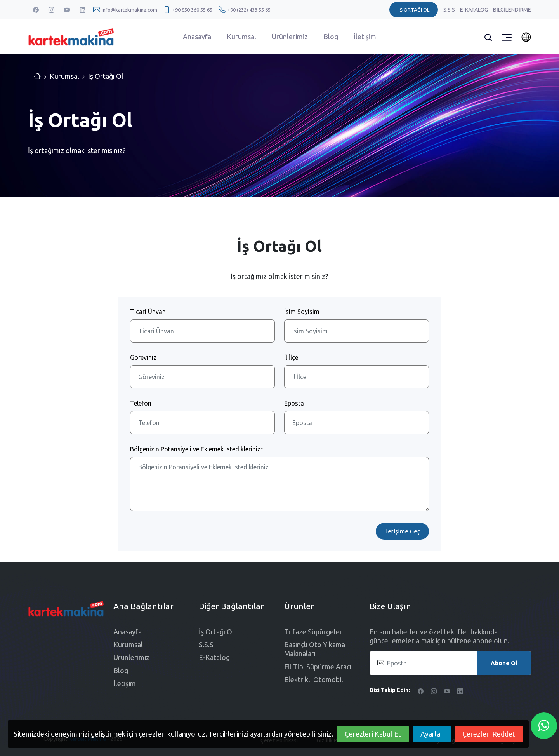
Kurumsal (241, 37)
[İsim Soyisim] (357, 331)
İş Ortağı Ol (106, 76)
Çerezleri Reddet (489, 734)
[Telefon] (202, 423)
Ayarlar (432, 734)
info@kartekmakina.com (129, 10)
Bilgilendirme (512, 10)
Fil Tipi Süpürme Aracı (318, 667)
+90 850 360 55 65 (192, 10)
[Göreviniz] (202, 377)
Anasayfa (197, 37)
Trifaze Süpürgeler (313, 632)
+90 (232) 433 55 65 (249, 10)
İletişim (365, 37)
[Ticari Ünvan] (202, 331)
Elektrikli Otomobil (314, 679)
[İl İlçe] (357, 377)
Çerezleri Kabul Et (373, 734)
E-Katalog (475, 10)
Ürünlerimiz (290, 37)
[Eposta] (357, 423)
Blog (331, 37)
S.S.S (450, 10)
